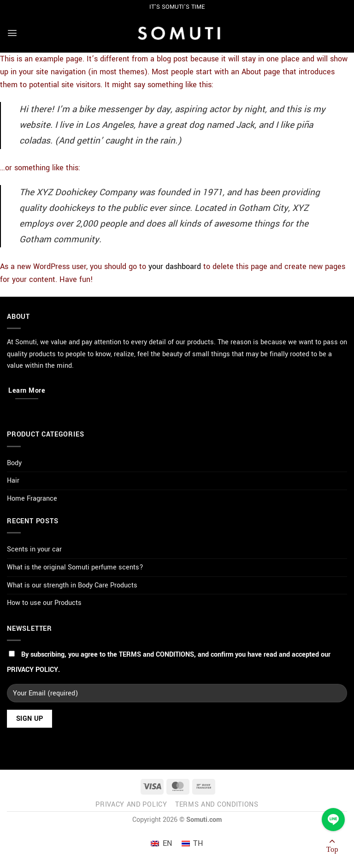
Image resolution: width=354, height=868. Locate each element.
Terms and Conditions (217, 805)
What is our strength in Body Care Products (72, 585)
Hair (13, 481)
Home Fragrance (32, 499)
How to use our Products (44, 603)
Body (14, 463)
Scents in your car (34, 549)
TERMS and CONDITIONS (156, 655)
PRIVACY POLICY (32, 670)
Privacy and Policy (131, 805)
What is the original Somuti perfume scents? (75, 567)
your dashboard (175, 266)
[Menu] (12, 33)
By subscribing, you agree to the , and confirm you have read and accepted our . (169, 662)
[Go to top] (332, 847)
